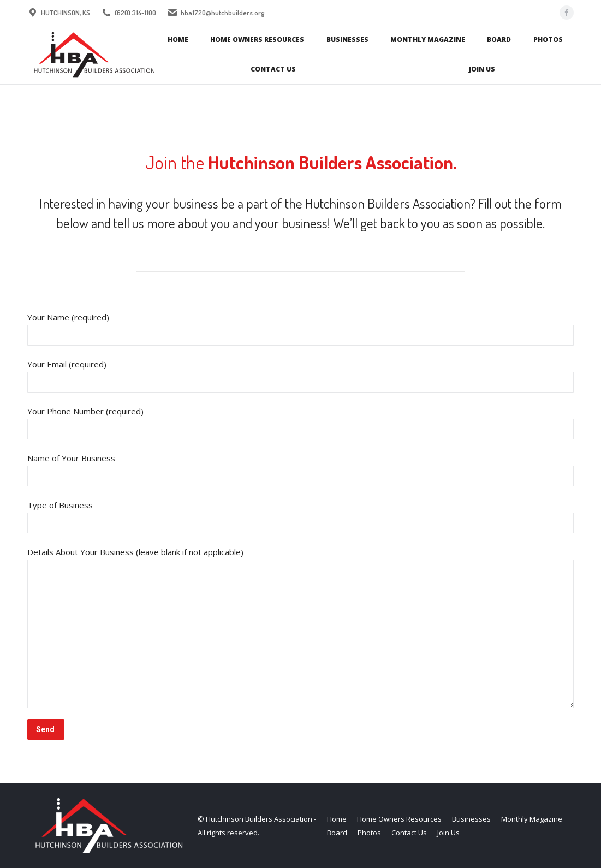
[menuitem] (178, 40)
